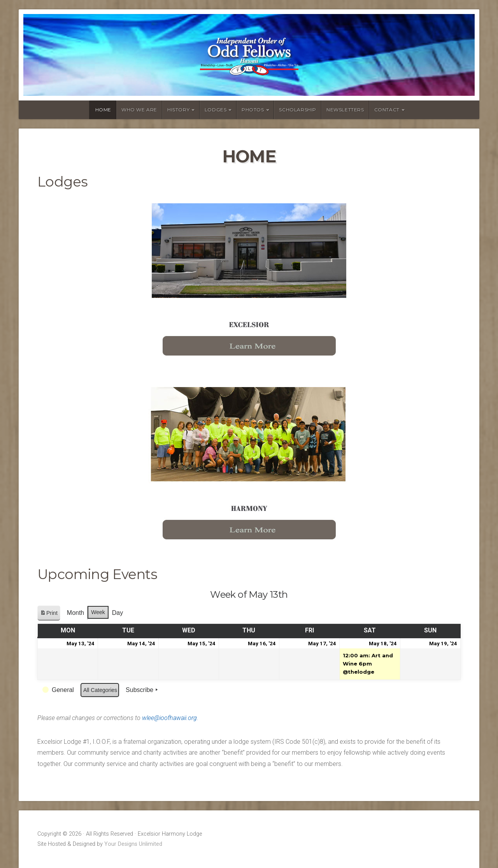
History (178, 110)
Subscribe (143, 690)
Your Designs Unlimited (133, 844)
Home (103, 110)
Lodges (216, 110)
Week (98, 612)
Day (117, 613)
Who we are (139, 110)
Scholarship (298, 110)
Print (49, 614)
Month (75, 613)
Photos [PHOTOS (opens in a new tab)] (253, 110)
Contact (387, 110)
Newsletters (345, 110)
